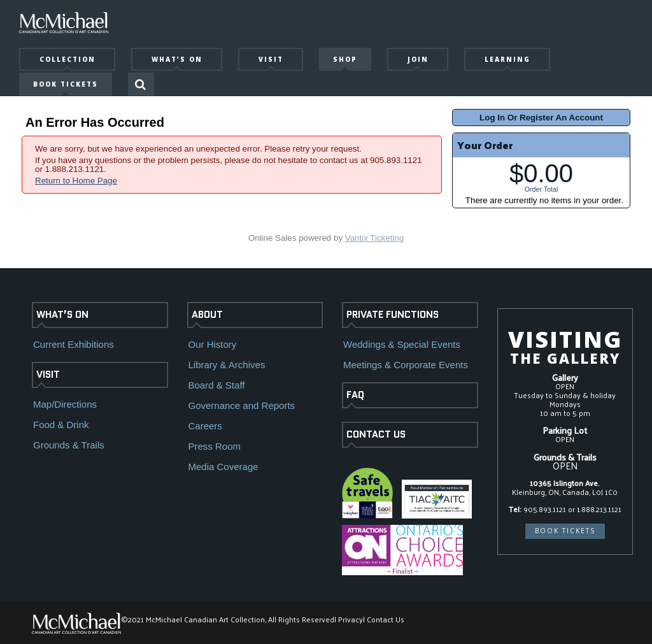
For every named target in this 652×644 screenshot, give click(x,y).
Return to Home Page (76, 181)
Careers (205, 426)
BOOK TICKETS (565, 531)
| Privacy (349, 619)
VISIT (48, 375)
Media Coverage (223, 467)
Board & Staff (217, 385)
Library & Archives (227, 365)
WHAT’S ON (62, 315)
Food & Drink (61, 425)
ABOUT (207, 315)
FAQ (355, 395)
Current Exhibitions (74, 344)
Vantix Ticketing (374, 238)
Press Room (215, 446)
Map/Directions (65, 404)
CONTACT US (376, 434)
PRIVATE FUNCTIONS (393, 315)
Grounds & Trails (69, 445)
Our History (213, 344)
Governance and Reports (242, 405)
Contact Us (386, 619)
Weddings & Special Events (402, 344)
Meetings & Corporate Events (406, 365)
